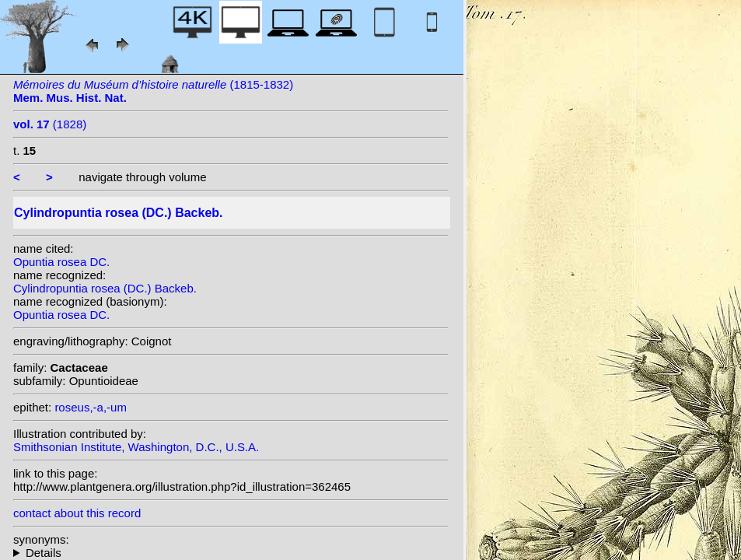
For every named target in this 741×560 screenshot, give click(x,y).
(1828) (50, 124)
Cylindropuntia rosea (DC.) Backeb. (105, 288)
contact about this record (77, 513)
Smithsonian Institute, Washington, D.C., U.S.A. (136, 447)
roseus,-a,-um (91, 407)
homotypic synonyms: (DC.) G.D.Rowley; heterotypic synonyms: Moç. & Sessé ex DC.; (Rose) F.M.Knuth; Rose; (231, 553)
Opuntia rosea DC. (61, 262)
